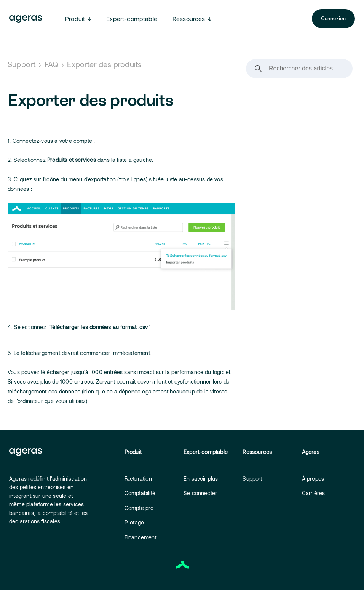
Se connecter (200, 493)
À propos (313, 479)
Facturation (138, 479)
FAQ (52, 64)
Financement (140, 537)
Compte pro (139, 508)
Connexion (333, 18)
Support (22, 64)
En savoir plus (201, 479)
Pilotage (134, 522)
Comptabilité (140, 493)
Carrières (314, 493)
